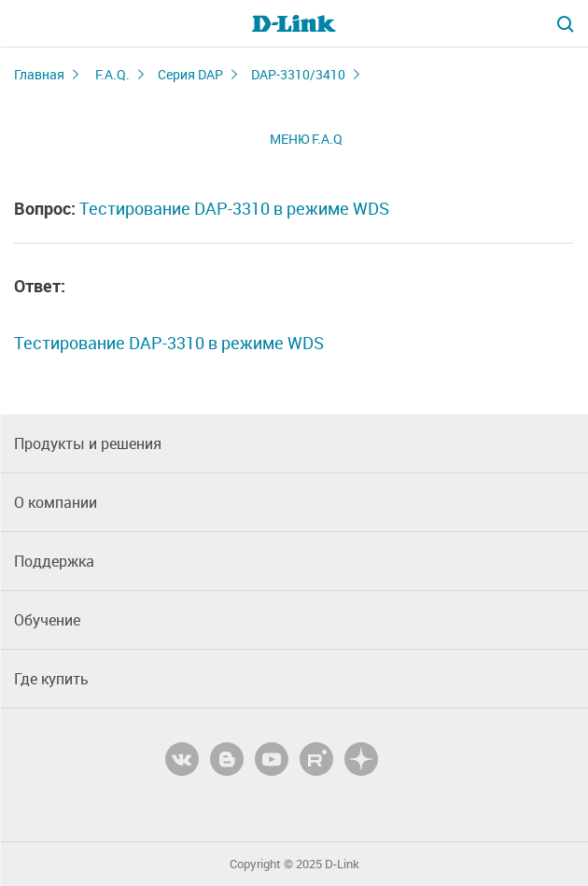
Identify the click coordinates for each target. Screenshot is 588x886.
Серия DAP (190, 74)
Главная (39, 74)
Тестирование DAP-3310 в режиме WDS (234, 208)
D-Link (342, 864)
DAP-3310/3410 (298, 74)
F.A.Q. (112, 74)
